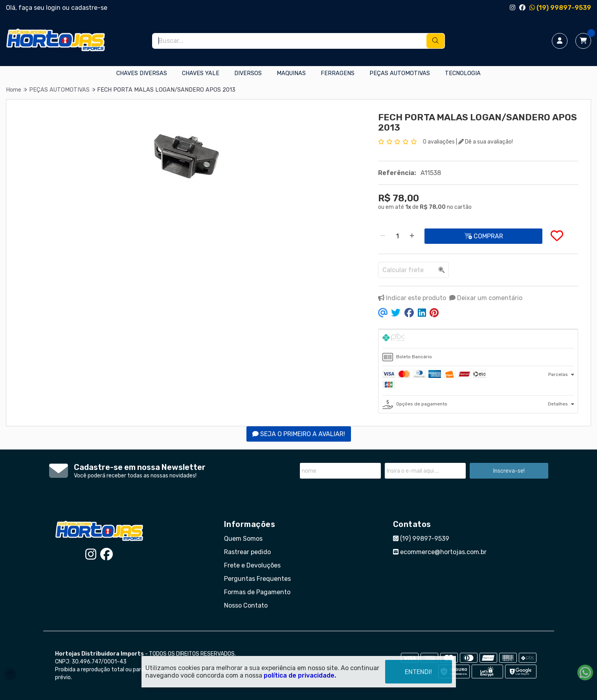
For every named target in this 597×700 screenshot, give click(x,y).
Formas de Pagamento (257, 592)
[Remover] (383, 236)
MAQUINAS (291, 73)
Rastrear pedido (247, 552)
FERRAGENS (338, 73)
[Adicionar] (412, 236)
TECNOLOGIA (463, 73)
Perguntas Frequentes (257, 579)
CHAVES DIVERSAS (142, 73)
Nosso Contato (246, 605)
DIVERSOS (248, 73)
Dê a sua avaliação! (486, 142)
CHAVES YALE (201, 73)
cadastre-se (89, 8)
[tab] (478, 339)
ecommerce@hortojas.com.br (440, 552)
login (54, 8)
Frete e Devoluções (252, 565)
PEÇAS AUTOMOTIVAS (400, 73)
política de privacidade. (300, 675)
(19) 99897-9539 (560, 8)
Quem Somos (243, 539)
